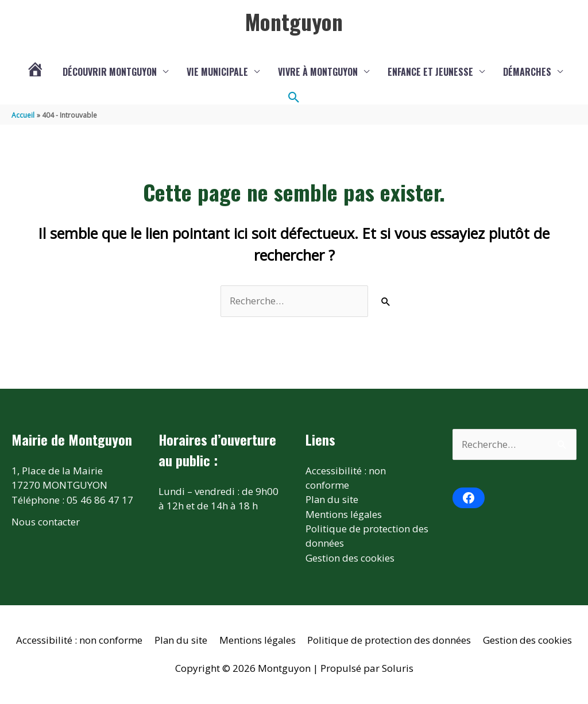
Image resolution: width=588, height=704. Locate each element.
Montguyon (294, 21)
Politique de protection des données (390, 641)
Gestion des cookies (350, 558)
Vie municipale (217, 72)
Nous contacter (46, 522)
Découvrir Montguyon (110, 72)
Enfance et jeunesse (430, 72)
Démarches (527, 72)
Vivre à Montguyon (318, 72)
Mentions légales (344, 515)
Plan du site (332, 500)
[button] (294, 98)
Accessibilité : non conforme (79, 641)
